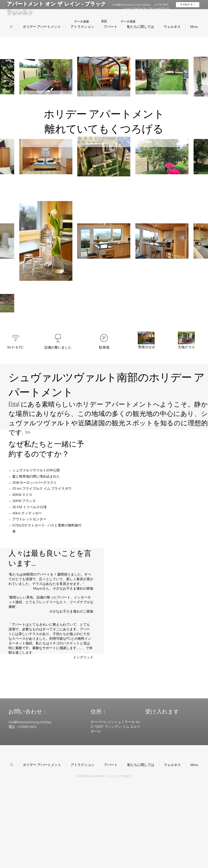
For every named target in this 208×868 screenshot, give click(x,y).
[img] (164, 735)
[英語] (104, 21)
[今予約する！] (188, 5)
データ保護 (82, 21)
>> (28, 432)
